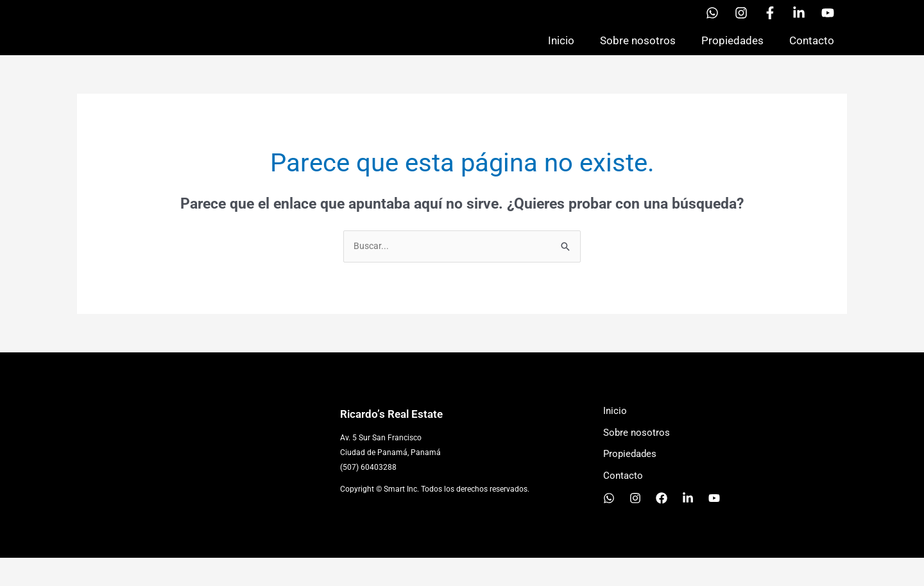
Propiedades (732, 54)
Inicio (561, 54)
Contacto (812, 54)
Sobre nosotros (638, 54)
